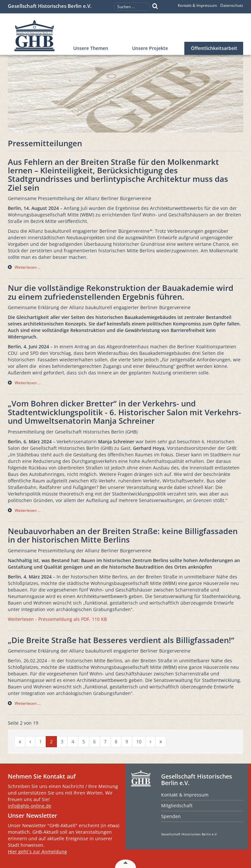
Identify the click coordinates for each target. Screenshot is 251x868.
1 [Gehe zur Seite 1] (41, 742)
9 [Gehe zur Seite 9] (127, 742)
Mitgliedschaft (177, 805)
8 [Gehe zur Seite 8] (116, 742)
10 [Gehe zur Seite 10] (139, 742)
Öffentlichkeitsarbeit (214, 48)
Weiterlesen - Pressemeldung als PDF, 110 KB (57, 619)
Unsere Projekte (150, 48)
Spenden (171, 816)
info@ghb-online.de (30, 806)
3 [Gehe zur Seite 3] (62, 742)
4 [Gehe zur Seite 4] (73, 742)
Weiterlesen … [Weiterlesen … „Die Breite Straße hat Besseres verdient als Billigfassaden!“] (28, 703)
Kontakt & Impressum (197, 5)
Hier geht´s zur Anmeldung (37, 852)
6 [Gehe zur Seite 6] (94, 742)
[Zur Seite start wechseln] (20, 742)
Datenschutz (232, 5)
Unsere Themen (91, 48)
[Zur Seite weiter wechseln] (151, 742)
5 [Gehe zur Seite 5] (84, 742)
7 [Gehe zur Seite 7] (105, 742)
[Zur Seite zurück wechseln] (30, 742)
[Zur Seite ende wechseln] (161, 742)
